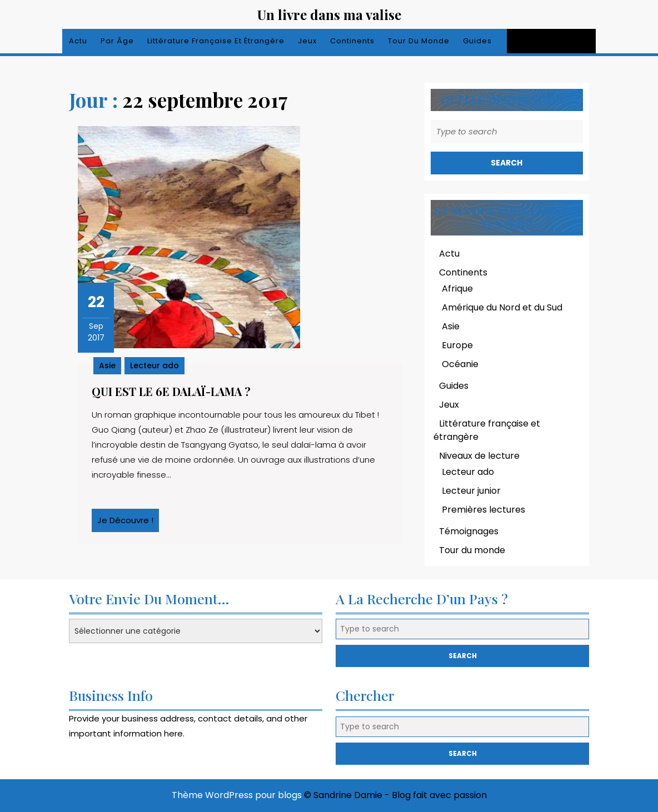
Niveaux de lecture (479, 456)
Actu (78, 41)
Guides (477, 41)
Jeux (307, 41)
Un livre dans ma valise (329, 14)
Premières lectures (483, 510)
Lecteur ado (154, 365)
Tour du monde (419, 41)
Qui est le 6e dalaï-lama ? (171, 391)
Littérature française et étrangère (216, 41)
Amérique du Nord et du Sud (502, 307)
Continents (352, 41)
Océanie (460, 364)
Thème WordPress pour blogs (237, 795)
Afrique (457, 289)
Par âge (117, 41)
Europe (457, 345)
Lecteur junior (471, 491)
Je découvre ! (128, 523)
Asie (107, 365)
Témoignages (469, 531)
